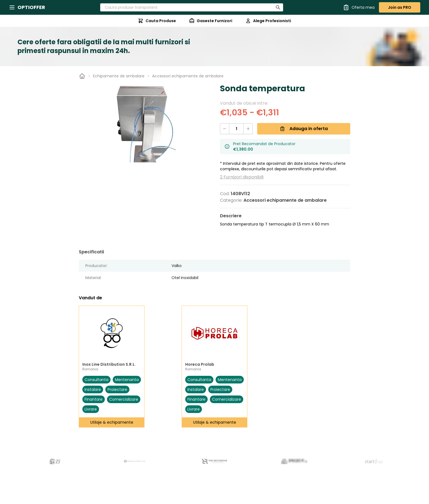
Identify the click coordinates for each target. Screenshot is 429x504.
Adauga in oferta (304, 129)
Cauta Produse (157, 21)
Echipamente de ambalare (119, 76)
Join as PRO (400, 7)
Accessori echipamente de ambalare (188, 76)
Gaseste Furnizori (211, 21)
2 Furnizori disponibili (242, 177)
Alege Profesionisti (268, 21)
